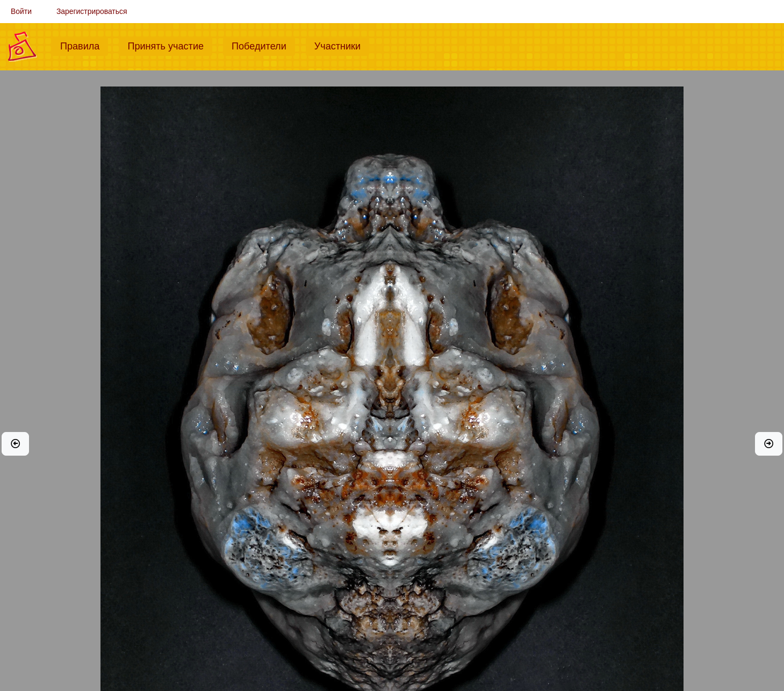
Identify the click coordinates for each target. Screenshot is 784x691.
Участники (342, 45)
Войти (21, 11)
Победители (263, 45)
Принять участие (170, 45)
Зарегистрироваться (92, 11)
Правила (84, 45)
